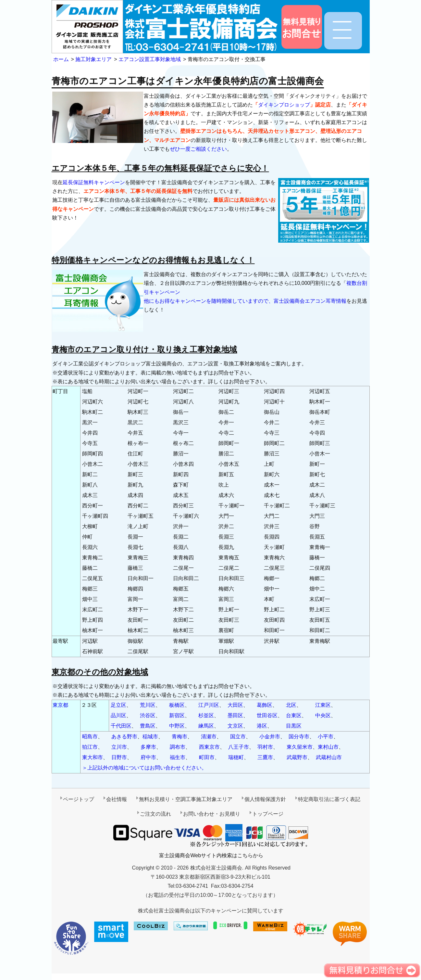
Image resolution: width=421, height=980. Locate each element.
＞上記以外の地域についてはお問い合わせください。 (144, 768)
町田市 (207, 757)
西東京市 (209, 747)
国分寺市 (299, 737)
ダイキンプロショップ (284, 105)
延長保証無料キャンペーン (94, 182)
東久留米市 (300, 747)
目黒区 (294, 726)
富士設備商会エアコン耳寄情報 (310, 301)
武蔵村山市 (329, 757)
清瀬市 (209, 737)
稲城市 (150, 737)
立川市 (119, 747)
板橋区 (177, 705)
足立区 (118, 705)
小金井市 (270, 737)
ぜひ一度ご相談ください (198, 149)
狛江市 (90, 747)
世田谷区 (267, 715)
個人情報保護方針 (265, 799)
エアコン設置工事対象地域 (150, 59)
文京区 (235, 726)
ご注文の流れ (155, 814)
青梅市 (180, 737)
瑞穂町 (236, 757)
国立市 (238, 737)
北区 (291, 705)
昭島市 (90, 737)
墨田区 (235, 715)
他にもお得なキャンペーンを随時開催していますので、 (209, 301)
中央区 (323, 715)
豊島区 (148, 726)
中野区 (177, 726)
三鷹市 (265, 757)
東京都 (60, 705)
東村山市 (328, 747)
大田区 (235, 705)
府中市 (148, 757)
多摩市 (148, 747)
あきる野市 (124, 737)
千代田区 (121, 726)
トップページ (268, 814)
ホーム (61, 59)
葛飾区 (265, 705)
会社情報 (117, 799)
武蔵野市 (297, 757)
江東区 (323, 705)
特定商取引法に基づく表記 (329, 799)
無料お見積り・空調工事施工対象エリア (186, 799)
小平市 (326, 737)
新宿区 (177, 715)
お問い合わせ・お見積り (212, 814)
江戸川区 (209, 705)
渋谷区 (148, 715)
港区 (262, 726)
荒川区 (148, 705)
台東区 (294, 715)
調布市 (178, 747)
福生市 (178, 757)
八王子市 (239, 747)
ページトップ (79, 799)
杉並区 (206, 715)
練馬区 (206, 726)
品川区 (118, 715)
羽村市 (265, 747)
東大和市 (93, 757)
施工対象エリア (93, 59)
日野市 (119, 757)
